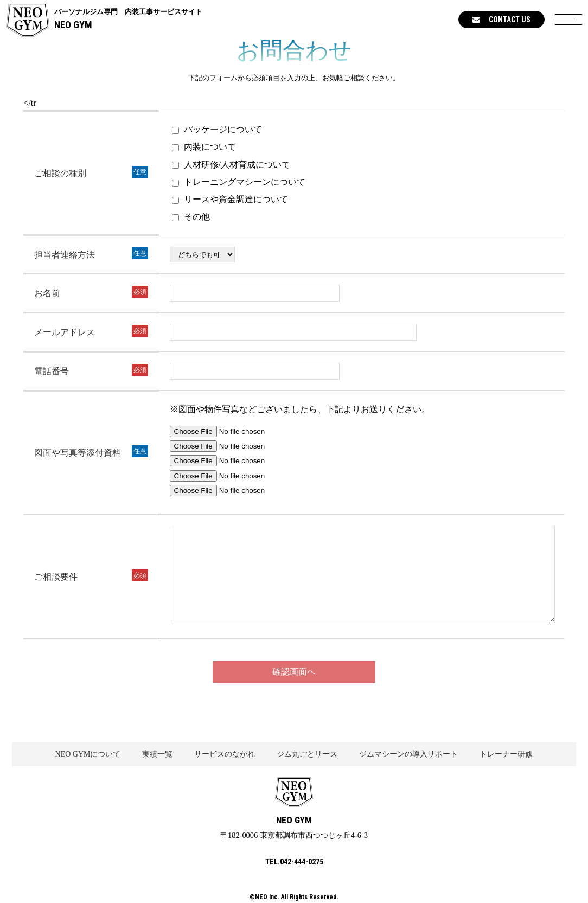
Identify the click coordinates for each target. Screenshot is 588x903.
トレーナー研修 (506, 754)
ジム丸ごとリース (307, 754)
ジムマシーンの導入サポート (408, 754)
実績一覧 (157, 754)
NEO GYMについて (88, 754)
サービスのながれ (225, 754)
